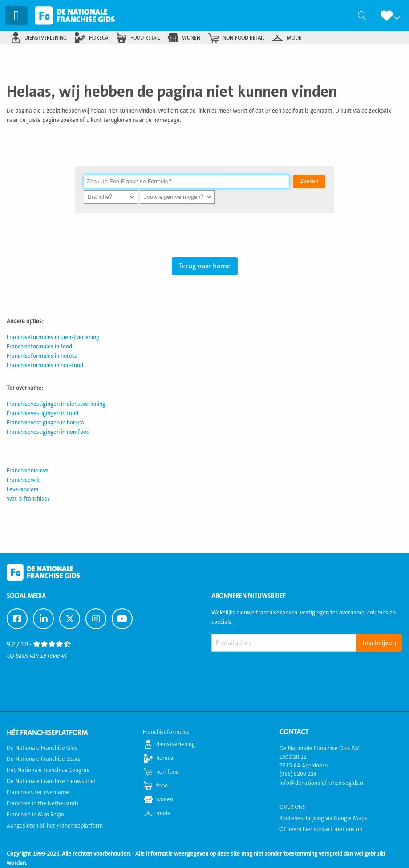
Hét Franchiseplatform (47, 733)
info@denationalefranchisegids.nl (322, 783)
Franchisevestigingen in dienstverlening (56, 404)
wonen (191, 38)
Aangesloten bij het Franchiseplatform (55, 826)
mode (294, 38)
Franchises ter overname (38, 792)
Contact (294, 732)
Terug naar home (205, 266)
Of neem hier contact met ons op (321, 829)
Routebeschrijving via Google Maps (323, 818)
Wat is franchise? (28, 499)
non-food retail (243, 38)
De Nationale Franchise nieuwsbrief (51, 781)
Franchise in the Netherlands (43, 803)
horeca (99, 38)
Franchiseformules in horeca (42, 356)
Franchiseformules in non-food (45, 365)
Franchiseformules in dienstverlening (53, 337)
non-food (168, 772)
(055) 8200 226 (298, 774)
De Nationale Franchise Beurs (44, 759)
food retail (145, 38)
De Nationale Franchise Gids (76, 16)
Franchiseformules (166, 732)
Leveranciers (23, 489)
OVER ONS (293, 807)
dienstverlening (46, 38)
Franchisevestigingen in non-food (48, 432)
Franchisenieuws (28, 471)
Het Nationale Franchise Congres (48, 770)
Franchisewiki (24, 480)
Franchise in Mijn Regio (35, 815)
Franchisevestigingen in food (43, 413)
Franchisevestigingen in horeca (45, 423)
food (162, 786)
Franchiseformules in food (39, 347)
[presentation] (279, 673)
